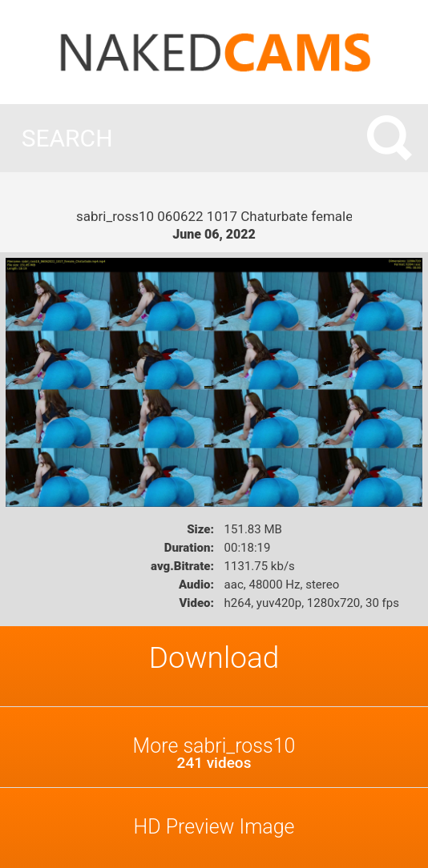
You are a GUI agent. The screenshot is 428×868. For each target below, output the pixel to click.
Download (214, 658)
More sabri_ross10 (214, 753)
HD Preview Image (214, 827)
